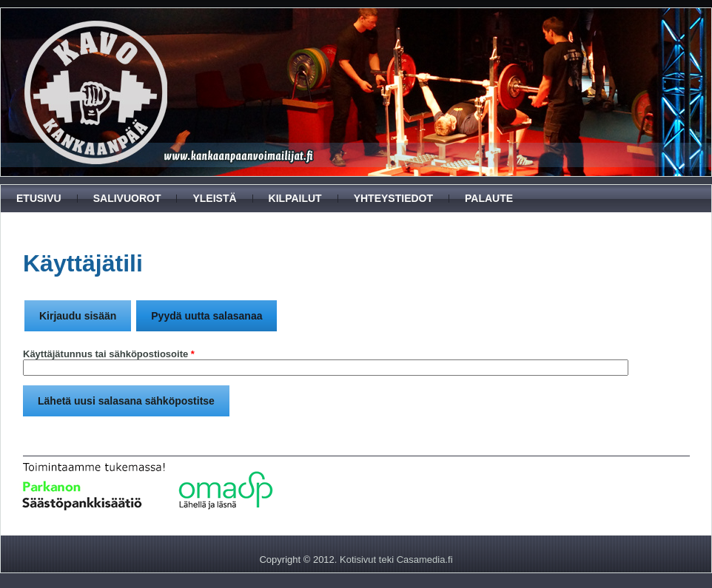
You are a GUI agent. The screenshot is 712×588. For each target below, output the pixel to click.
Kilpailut (295, 198)
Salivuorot (127, 198)
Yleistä (214, 198)
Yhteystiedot (393, 198)
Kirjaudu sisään (78, 316)
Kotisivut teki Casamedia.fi (396, 560)
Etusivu (39, 198)
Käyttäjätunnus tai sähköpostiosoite (109, 354)
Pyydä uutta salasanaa (214, 311)
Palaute (489, 198)
